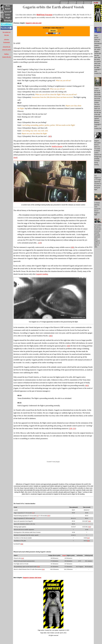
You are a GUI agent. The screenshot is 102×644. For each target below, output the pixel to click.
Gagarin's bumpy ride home (32, 578)
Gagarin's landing (42, 274)
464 (22, 544)
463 (89, 521)
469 (68, 346)
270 (40, 243)
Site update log (6, 32)
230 (71, 428)
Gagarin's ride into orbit (34, 23)
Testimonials (6, 42)
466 (72, 247)
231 (74, 428)
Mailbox (6, 54)
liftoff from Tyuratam (44, 15)
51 (33, 513)
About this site (6, 47)
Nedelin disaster (57, 146)
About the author (6, 50)
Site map (6, 35)
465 (50, 136)
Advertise (7, 39)
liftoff (15, 158)
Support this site (7, 57)
